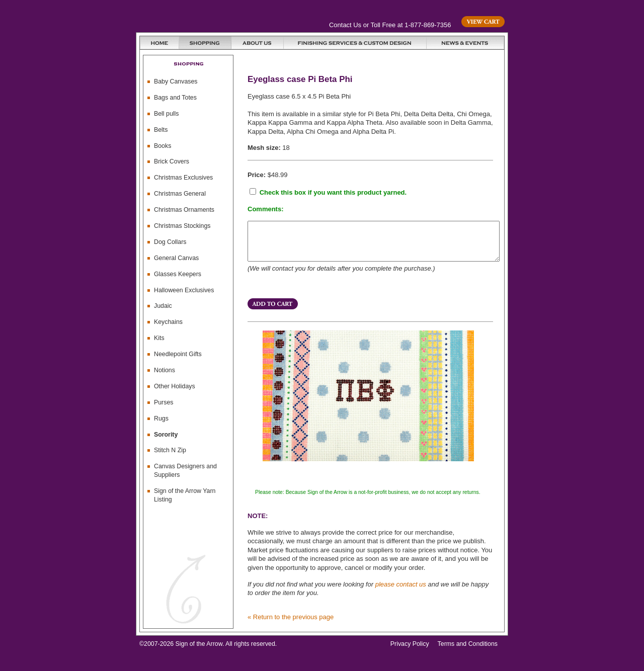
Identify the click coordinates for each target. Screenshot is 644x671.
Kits (159, 338)
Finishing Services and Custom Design (355, 43)
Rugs (161, 418)
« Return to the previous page (291, 624)
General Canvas (176, 258)
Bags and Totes (175, 98)
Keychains (168, 322)
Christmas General (180, 194)
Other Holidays (175, 386)
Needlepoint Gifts (178, 354)
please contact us (401, 592)
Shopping (205, 43)
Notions (165, 370)
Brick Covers (172, 161)
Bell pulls (166, 114)
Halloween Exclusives (184, 290)
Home (159, 43)
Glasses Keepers (178, 274)
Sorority (166, 435)
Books (163, 146)
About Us (258, 43)
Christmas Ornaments (184, 210)
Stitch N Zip (170, 450)
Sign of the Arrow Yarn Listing (185, 495)
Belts (161, 130)
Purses (164, 402)
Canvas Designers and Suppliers (185, 471)
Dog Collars (170, 242)
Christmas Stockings (182, 226)
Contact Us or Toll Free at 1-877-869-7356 (390, 25)
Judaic (163, 306)
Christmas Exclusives (183, 178)
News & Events (465, 43)
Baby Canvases (176, 81)
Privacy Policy (410, 651)
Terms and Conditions (468, 651)
